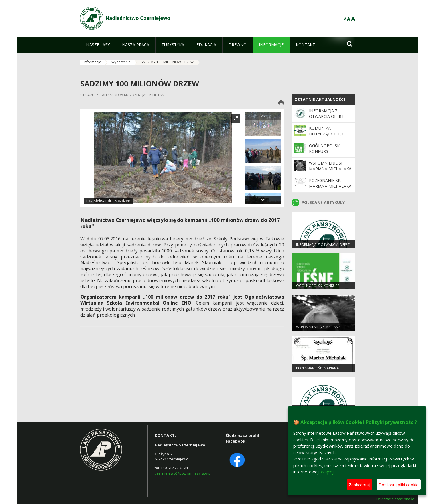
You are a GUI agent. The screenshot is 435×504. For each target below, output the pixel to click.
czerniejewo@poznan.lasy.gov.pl (183, 473)
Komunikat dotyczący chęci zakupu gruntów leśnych (328, 137)
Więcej (327, 472)
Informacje (92, 62)
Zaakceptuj (360, 485)
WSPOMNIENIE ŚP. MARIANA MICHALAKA (330, 166)
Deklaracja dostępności (395, 499)
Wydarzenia (121, 62)
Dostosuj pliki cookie (399, 485)
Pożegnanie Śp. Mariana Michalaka (330, 183)
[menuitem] (98, 45)
